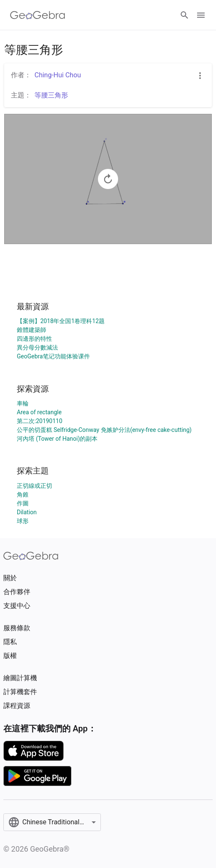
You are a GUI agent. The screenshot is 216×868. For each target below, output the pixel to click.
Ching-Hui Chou (58, 75)
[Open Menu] (201, 15)
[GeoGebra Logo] (38, 15)
